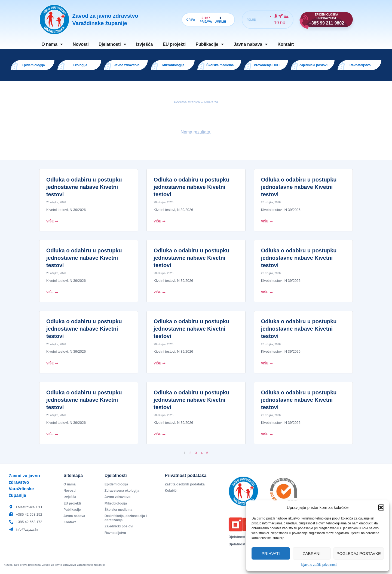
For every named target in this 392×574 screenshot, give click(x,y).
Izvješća (144, 44)
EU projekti (174, 44)
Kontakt (286, 44)
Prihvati (271, 553)
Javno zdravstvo (118, 500)
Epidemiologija (117, 487)
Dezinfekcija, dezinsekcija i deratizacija (127, 522)
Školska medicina (119, 513)
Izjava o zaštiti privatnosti (319, 565)
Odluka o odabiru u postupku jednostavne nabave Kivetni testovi (84, 189)
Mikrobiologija (116, 507)
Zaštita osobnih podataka (186, 487)
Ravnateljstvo (116, 537)
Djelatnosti (112, 44)
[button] (381, 507)
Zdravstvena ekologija (123, 494)
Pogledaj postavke (359, 553)
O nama (52, 44)
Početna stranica (187, 105)
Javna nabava (251, 44)
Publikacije (210, 44)
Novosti (81, 44)
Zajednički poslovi (120, 531)
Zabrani (312, 553)
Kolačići (171, 494)
